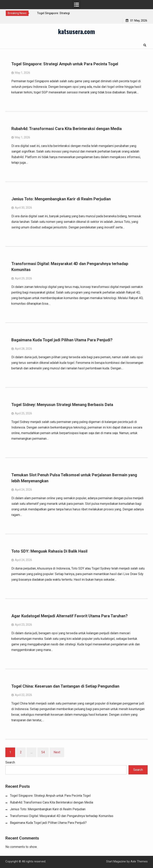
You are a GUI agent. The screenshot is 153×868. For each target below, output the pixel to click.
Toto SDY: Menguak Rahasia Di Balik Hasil (49, 551)
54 (43, 752)
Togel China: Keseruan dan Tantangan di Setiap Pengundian (65, 686)
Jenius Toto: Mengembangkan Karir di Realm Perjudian (61, 199)
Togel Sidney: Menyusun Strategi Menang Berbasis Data (62, 405)
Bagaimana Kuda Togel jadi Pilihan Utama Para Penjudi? (62, 340)
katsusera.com (76, 31)
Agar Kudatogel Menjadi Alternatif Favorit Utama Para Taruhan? (70, 616)
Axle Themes (139, 861)
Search (10, 762)
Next (57, 752)
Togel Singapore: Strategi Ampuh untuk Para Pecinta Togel (65, 64)
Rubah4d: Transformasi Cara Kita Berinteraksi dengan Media (67, 129)
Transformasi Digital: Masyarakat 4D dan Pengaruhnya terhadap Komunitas (62, 816)
